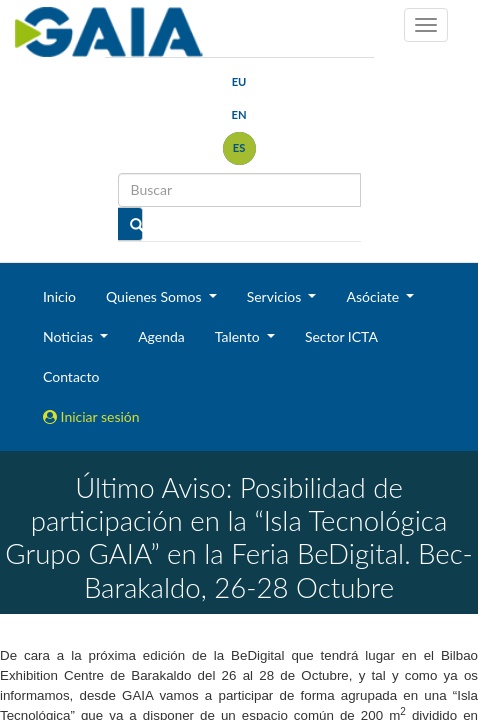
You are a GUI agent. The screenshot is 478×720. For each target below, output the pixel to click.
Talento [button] (239, 336)
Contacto (71, 376)
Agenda (161, 336)
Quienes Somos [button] (155, 296)
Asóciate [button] (374, 296)
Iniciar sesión (91, 416)
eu (239, 81)
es (239, 147)
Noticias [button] (70, 336)
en (238, 114)
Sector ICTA (341, 336)
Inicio (59, 296)
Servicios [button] (276, 296)
